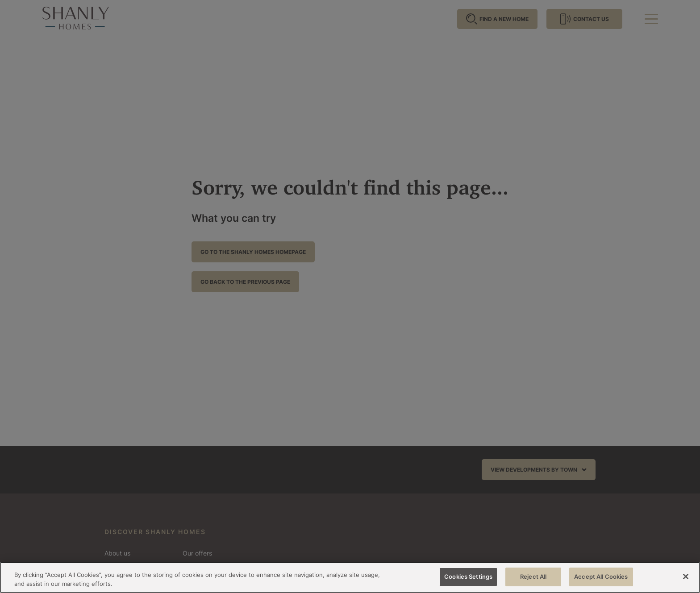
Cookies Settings (468, 576)
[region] (350, 577)
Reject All (533, 576)
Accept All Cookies (601, 576)
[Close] (686, 576)
